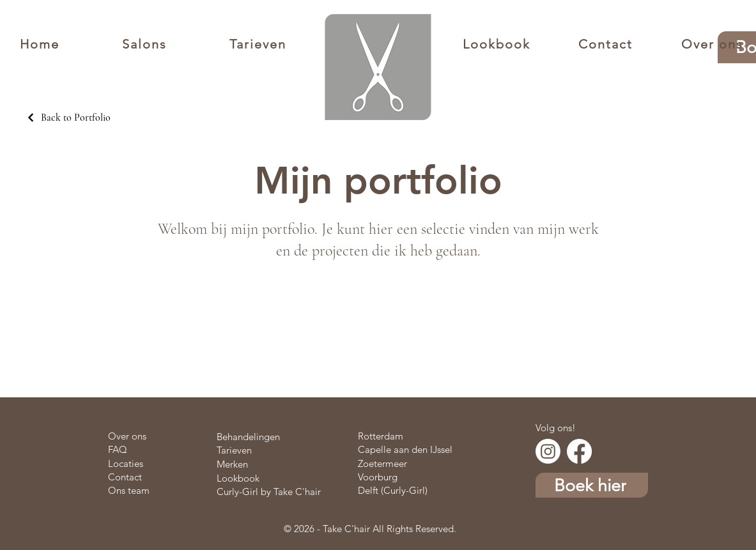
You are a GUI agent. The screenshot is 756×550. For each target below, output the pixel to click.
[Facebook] (579, 451)
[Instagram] (548, 451)
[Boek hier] (592, 485)
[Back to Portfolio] (68, 118)
